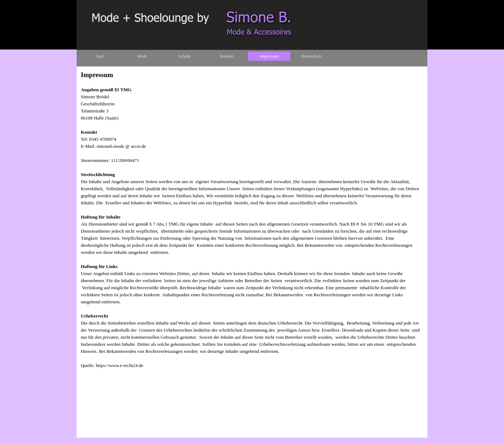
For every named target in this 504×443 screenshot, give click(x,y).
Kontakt (227, 56)
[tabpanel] (252, 244)
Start (100, 56)
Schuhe (184, 56)
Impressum (269, 56)
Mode (142, 56)
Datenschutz (311, 56)
